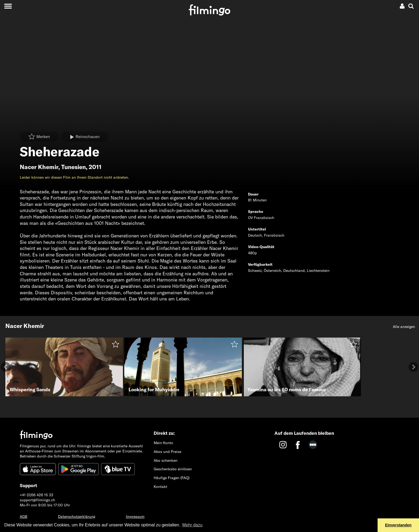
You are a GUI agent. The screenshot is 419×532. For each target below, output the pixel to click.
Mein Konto (163, 443)
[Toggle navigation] (8, 6)
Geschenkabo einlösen (173, 469)
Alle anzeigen (404, 327)
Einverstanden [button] (398, 525)
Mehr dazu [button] (192, 525)
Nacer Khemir (39, 167)
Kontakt (160, 487)
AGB (24, 517)
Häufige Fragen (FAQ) (172, 478)
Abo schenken (166, 460)
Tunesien (73, 167)
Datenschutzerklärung (77, 517)
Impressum (135, 517)
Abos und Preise (167, 452)
